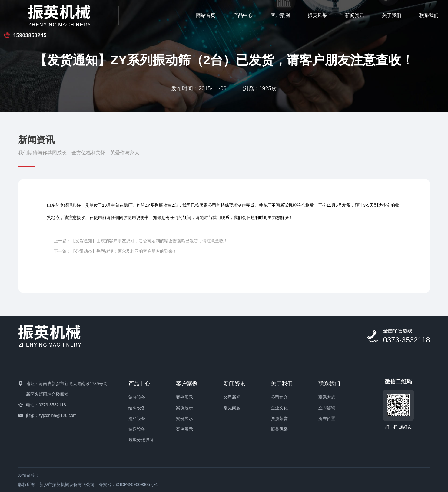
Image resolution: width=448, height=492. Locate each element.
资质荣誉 (279, 418)
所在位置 (327, 418)
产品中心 (168, 15)
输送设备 (137, 429)
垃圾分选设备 (141, 440)
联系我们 (354, 15)
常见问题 (232, 408)
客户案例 (205, 15)
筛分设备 (137, 397)
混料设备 (137, 418)
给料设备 (137, 408)
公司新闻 (232, 397)
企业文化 (279, 408)
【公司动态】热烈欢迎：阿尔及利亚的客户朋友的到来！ (124, 251)
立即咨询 (327, 408)
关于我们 (317, 15)
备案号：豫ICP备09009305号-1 (128, 484)
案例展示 (184, 397)
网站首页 (131, 15)
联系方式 (327, 397)
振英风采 (243, 15)
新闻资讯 (280, 15)
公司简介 (279, 397)
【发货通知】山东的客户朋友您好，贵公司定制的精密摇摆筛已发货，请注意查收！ (149, 241)
